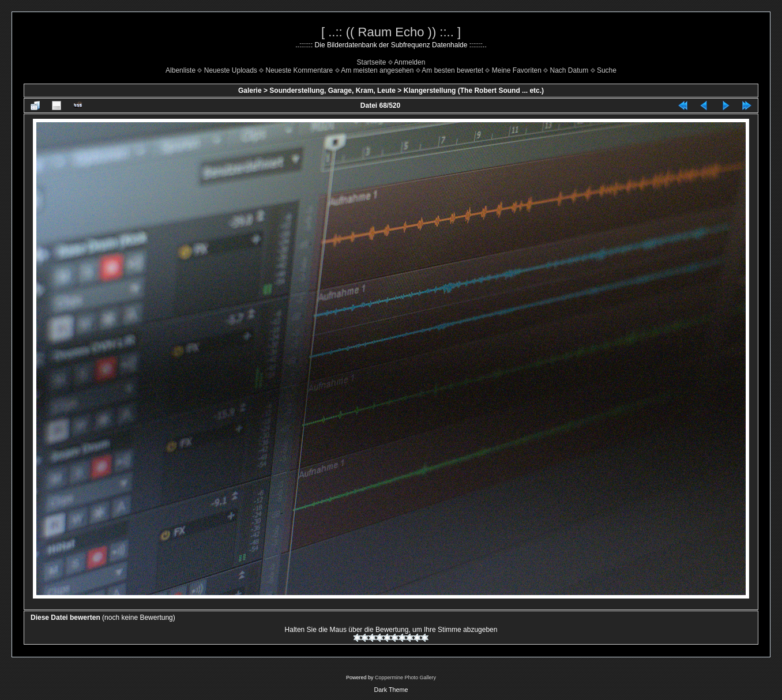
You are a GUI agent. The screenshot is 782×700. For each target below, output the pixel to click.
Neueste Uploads (231, 70)
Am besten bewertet (452, 70)
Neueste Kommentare (300, 70)
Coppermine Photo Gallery (405, 678)
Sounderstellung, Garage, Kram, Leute (332, 91)
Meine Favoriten (517, 70)
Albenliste (181, 70)
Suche (607, 70)
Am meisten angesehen (377, 70)
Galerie (250, 91)
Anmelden (409, 62)
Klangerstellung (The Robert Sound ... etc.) (474, 91)
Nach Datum (569, 70)
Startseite (372, 62)
